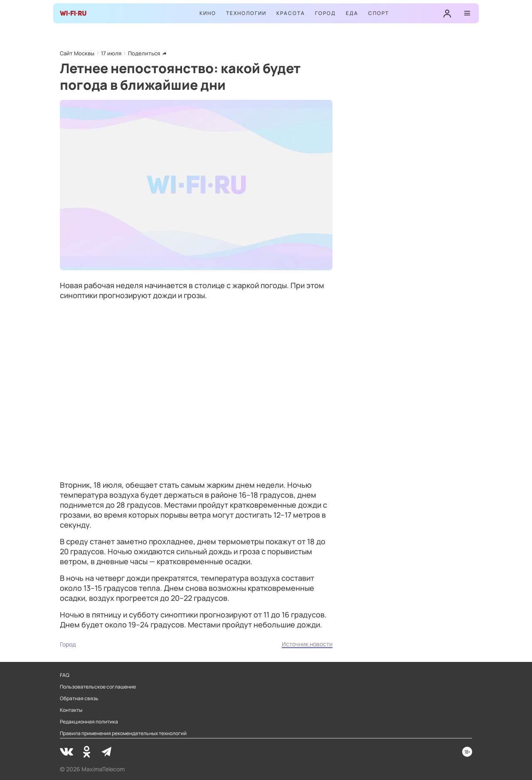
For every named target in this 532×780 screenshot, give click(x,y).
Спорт (379, 13)
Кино (208, 13)
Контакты (71, 710)
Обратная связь (79, 699)
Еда (352, 13)
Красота (291, 13)
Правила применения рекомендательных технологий (123, 733)
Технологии (246, 13)
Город (325, 13)
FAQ (65, 675)
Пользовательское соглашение (98, 687)
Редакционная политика (89, 722)
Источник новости (307, 644)
